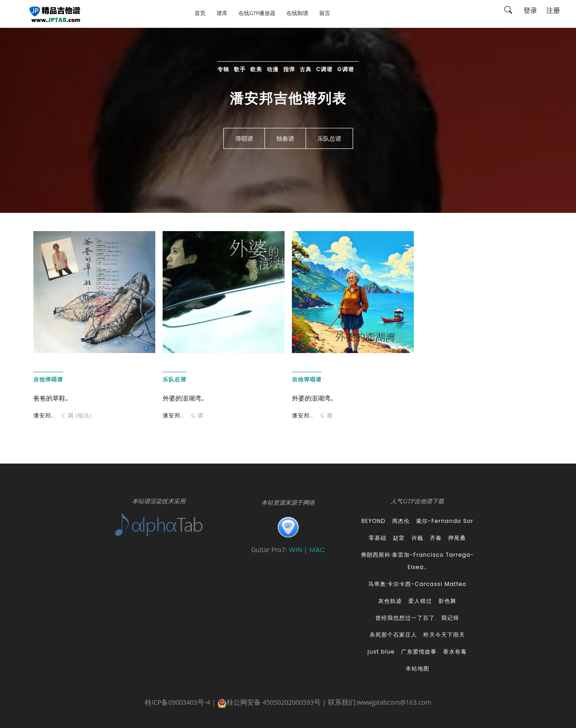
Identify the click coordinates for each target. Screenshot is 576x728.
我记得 (450, 618)
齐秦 (436, 538)
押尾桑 (457, 538)
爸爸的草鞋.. (51, 398)
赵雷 (399, 538)
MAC (317, 550)
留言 (325, 14)
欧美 (256, 69)
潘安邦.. (44, 416)
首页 (200, 14)
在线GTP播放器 (257, 14)
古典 (306, 69)
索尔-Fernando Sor (445, 521)
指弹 (289, 69)
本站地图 (417, 668)
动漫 (273, 69)
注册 (553, 11)
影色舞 (447, 601)
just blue (381, 652)
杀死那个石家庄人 (393, 635)
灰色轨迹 (390, 601)
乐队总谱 (329, 139)
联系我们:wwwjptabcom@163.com (380, 703)
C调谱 (324, 69)
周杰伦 (401, 521)
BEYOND (373, 521)
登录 (530, 11)
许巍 (417, 538)
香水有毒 (455, 652)
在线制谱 (297, 14)
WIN (296, 550)
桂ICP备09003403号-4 (177, 703)
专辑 (223, 69)
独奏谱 (285, 139)
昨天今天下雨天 (444, 635)
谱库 (222, 14)
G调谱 (346, 69)
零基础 (378, 538)
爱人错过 (420, 601)
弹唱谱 (244, 139)
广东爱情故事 (419, 652)
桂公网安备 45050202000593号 (269, 703)
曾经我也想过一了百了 (405, 618)
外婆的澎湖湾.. (183, 398)
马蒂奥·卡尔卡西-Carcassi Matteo (417, 584)
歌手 (240, 69)
